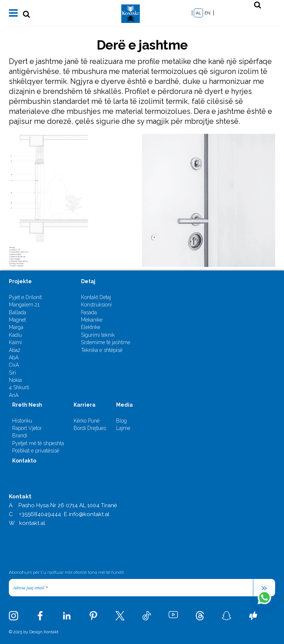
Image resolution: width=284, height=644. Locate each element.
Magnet (17, 320)
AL (198, 13)
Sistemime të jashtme (106, 342)
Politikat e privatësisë (36, 451)
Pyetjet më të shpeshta (38, 443)
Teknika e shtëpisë (102, 350)
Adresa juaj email (30, 588)
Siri (12, 373)
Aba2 (15, 350)
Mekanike (92, 320)
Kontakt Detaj (96, 297)
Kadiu (15, 335)
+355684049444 (40, 514)
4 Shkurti (19, 387)
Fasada (89, 312)
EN (207, 13)
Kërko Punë (87, 421)
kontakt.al (32, 523)
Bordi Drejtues (90, 428)
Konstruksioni (96, 305)
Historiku (22, 421)
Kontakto (24, 461)
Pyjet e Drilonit (25, 297)
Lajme (123, 428)
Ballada (18, 312)
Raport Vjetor (27, 428)
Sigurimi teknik (98, 335)
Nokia (15, 380)
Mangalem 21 (24, 305)
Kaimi (15, 342)
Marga (16, 327)
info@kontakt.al (89, 514)
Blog (121, 421)
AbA (14, 357)
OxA (14, 365)
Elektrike (91, 327)
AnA (14, 395)
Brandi (20, 435)
